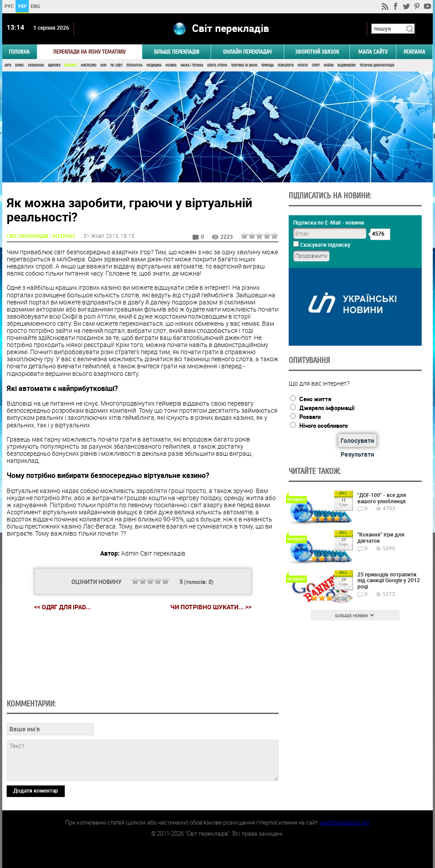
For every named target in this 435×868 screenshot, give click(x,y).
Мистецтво (88, 65)
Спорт (316, 65)
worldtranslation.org (344, 822)
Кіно (103, 65)
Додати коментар (36, 790)
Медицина (154, 65)
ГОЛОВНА (19, 52)
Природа (267, 65)
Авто (8, 65)
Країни (329, 65)
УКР (22, 6)
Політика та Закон (244, 65)
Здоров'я (54, 65)
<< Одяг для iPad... (63, 607)
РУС (9, 6)
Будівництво (347, 65)
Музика (171, 65)
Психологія (286, 65)
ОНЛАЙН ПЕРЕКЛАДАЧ (247, 52)
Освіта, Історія (217, 65)
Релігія (303, 65)
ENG (35, 6)
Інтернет (71, 65)
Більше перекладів (177, 52)
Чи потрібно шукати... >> (211, 607)
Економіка (36, 65)
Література (134, 65)
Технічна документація (377, 65)
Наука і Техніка (192, 65)
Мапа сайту (373, 52)
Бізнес (20, 65)
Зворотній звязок (317, 52)
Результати (357, 454)
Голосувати (357, 440)
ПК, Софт (116, 65)
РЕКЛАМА (414, 52)
